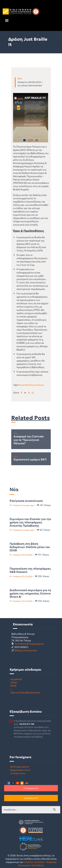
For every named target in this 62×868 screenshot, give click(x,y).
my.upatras (16, 679)
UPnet (14, 682)
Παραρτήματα (36, 644)
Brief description (20, 767)
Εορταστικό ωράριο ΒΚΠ (30, 460)
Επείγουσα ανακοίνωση (26, 501)
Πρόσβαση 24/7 (31, 798)
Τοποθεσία (21, 644)
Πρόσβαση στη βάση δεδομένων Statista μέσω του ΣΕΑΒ (30, 547)
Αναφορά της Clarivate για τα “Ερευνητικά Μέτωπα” (29, 440)
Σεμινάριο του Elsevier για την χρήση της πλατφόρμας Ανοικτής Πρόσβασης (30, 522)
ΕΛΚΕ (13, 686)
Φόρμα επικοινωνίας (26, 650)
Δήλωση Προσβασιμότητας (25, 692)
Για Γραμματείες (31, 788)
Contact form (18, 773)
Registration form (20, 770)
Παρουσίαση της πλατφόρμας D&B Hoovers (30, 570)
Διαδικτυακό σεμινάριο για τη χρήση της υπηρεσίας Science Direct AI (30, 593)
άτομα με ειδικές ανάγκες (31, 385)
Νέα (20, 78)
